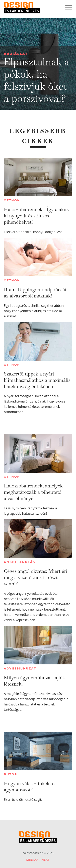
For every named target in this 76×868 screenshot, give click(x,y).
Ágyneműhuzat (20, 668)
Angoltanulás (20, 562)
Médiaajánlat (38, 860)
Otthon (12, 200)
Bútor (11, 774)
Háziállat (16, 54)
